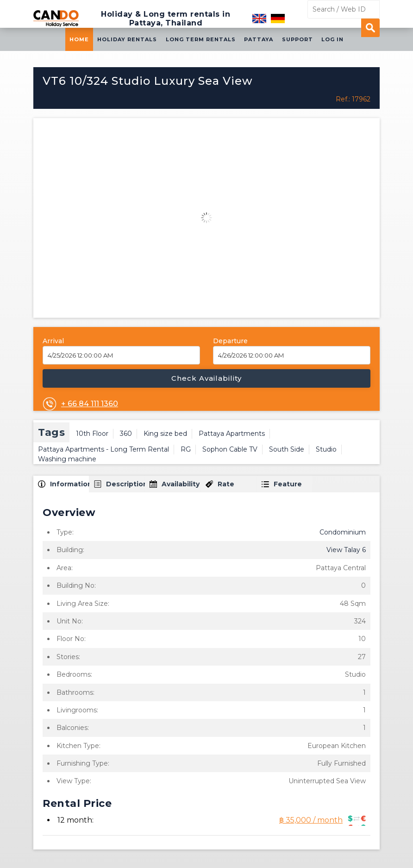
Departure (230, 341)
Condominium (343, 532)
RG (186, 449)
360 (126, 434)
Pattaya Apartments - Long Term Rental (103, 449)
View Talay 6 (346, 550)
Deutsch (278, 19)
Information (69, 484)
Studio (326, 449)
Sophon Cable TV (230, 449)
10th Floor (92, 434)
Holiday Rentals (127, 39)
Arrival (53, 341)
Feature (288, 484)
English (259, 19)
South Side (287, 449)
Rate (226, 484)
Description (125, 484)
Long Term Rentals (201, 39)
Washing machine (67, 459)
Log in (332, 39)
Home (79, 39)
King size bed (165, 434)
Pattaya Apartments (232, 434)
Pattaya (259, 39)
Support (297, 39)
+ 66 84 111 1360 (90, 404)
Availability (181, 484)
